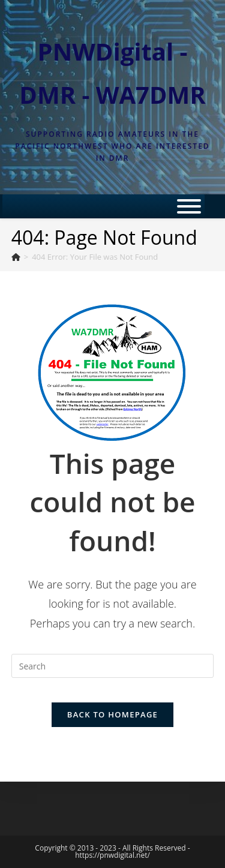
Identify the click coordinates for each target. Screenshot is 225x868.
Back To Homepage (112, 714)
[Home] (16, 257)
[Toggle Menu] (189, 206)
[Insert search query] (113, 666)
